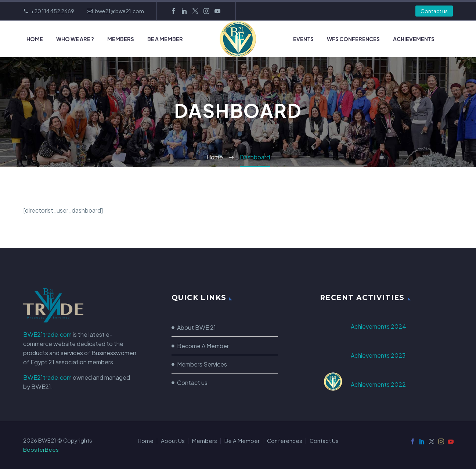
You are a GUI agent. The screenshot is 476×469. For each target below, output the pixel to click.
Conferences (285, 441)
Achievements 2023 (378, 355)
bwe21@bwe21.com (119, 11)
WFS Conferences (353, 39)
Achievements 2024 (378, 326)
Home (35, 39)
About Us (173, 441)
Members (121, 39)
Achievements (414, 39)
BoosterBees (41, 450)
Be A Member (165, 39)
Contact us (434, 11)
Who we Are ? (75, 39)
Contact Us (324, 441)
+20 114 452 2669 (53, 11)
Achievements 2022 (378, 384)
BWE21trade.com (47, 334)
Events (303, 39)
